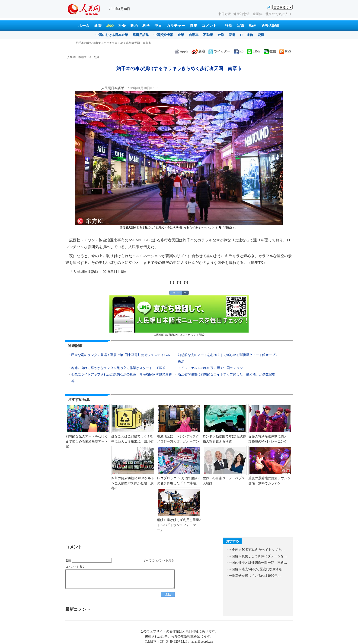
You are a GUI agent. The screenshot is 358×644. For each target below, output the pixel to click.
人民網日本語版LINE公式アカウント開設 (179, 316)
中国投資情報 (163, 35)
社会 (122, 26)
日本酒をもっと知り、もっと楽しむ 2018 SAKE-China (110, 43)
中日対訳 (224, 14)
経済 (110, 26)
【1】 (172, 282)
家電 (232, 35)
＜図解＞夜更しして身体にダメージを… (258, 556)
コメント (209, 26)
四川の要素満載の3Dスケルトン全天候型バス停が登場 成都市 (133, 483)
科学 (146, 26)
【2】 (179, 282)
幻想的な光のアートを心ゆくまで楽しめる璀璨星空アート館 (87, 441)
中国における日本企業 (112, 35)
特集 (193, 26)
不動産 (208, 35)
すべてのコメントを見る (159, 560)
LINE (254, 51)
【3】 (186, 282)
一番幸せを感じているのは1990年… (255, 576)
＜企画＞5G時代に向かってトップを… (257, 550)
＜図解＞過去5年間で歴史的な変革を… (257, 569)
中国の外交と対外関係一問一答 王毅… (258, 563)
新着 (98, 26)
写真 (241, 26)
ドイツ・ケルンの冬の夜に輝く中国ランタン (210, 368)
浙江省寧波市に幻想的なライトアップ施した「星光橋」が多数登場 (228, 374)
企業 (181, 35)
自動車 (194, 35)
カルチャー (176, 26)
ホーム (84, 26)
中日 (158, 26)
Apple (181, 51)
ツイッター (219, 51)
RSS (285, 51)
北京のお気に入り (278, 14)
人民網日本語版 (77, 57)
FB (239, 51)
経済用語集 (141, 35)
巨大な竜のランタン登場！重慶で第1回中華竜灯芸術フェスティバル (121, 355)
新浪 (198, 51)
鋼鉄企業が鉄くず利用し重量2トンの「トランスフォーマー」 (179, 525)
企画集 (258, 14)
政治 (134, 26)
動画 (253, 26)
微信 (270, 51)
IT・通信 (246, 35)
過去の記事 (270, 26)
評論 (229, 26)
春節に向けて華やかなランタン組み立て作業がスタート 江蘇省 (118, 368)
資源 (261, 35)
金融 (221, 35)
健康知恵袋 (242, 14)
